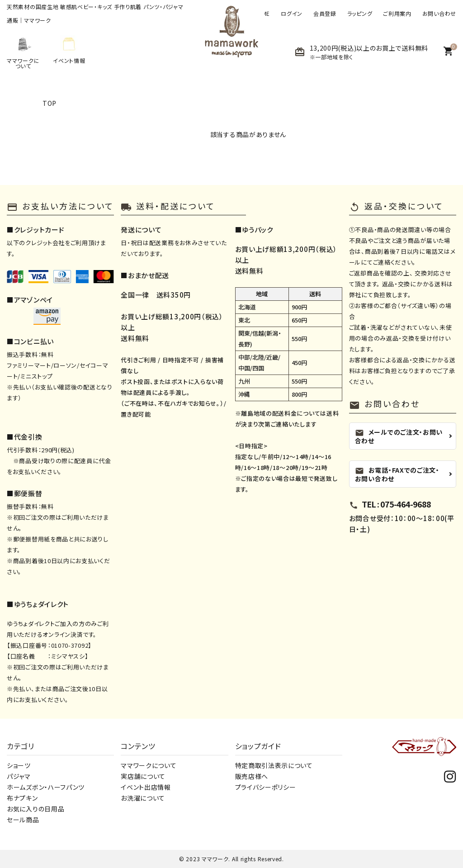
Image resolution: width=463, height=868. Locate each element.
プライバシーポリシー (266, 787)
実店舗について (143, 776)
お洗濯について (143, 798)
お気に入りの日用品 (35, 809)
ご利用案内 (397, 14)
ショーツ (19, 765)
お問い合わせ (439, 14)
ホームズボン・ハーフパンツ (46, 787)
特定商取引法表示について (274, 765)
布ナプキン (22, 798)
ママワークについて (149, 765)
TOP (50, 103)
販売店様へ (252, 776)
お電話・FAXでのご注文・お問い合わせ (397, 474)
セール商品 (23, 820)
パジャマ (19, 776)
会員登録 (325, 14)
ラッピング (360, 14)
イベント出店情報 (146, 787)
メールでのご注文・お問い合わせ (399, 436)
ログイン (292, 14)
